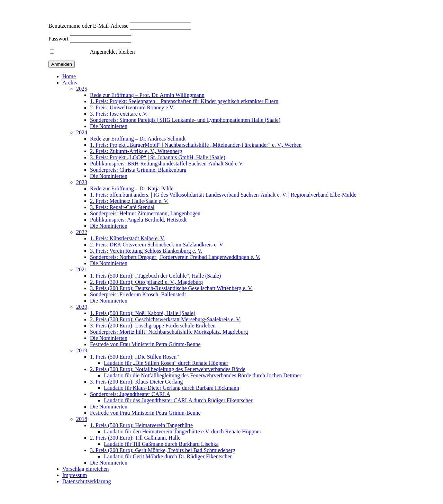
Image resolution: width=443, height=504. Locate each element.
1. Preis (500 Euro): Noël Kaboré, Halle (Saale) (143, 313)
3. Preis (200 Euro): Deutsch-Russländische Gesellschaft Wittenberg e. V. (171, 288)
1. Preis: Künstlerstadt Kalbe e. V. (127, 238)
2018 (82, 419)
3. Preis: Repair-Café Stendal (122, 207)
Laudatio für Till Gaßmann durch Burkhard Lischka (161, 444)
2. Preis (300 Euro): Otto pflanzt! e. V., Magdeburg (146, 282)
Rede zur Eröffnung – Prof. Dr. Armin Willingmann (147, 95)
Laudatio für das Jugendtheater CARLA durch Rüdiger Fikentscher (178, 400)
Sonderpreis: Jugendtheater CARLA (130, 394)
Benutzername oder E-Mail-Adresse (88, 26)
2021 (82, 269)
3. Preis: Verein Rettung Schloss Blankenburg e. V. (146, 251)
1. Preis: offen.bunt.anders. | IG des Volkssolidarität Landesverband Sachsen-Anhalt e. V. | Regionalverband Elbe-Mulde (223, 195)
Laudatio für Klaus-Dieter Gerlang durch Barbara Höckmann (171, 388)
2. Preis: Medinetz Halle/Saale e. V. (129, 201)
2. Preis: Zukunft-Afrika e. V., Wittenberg (136, 151)
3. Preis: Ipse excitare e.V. (119, 114)
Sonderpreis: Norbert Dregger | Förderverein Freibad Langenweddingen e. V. (175, 257)
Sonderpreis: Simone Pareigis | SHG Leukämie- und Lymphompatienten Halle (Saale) (185, 120)
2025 (82, 89)
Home (69, 76)
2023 (82, 182)
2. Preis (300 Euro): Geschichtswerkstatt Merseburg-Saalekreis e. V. (165, 319)
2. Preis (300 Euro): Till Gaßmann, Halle (135, 438)
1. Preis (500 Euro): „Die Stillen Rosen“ (134, 357)
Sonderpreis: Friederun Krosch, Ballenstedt (138, 294)
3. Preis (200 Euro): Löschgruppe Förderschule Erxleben (153, 326)
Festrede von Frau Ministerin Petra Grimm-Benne (145, 344)
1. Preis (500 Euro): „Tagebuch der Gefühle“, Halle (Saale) (155, 276)
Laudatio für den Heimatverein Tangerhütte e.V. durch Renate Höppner (183, 431)
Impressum (75, 475)
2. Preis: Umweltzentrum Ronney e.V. (132, 107)
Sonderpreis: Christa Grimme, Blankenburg (138, 170)
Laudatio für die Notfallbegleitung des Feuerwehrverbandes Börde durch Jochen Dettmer (203, 375)
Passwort (58, 39)
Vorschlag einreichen (85, 469)
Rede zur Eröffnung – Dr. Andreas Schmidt (138, 139)
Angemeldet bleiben (92, 52)
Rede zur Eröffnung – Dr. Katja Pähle (132, 188)
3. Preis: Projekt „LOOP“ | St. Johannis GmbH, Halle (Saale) (158, 157)
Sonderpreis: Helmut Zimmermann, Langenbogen (145, 213)
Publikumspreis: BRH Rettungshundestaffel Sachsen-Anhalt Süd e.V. (167, 164)
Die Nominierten (109, 126)
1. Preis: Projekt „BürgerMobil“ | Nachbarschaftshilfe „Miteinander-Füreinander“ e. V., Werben (196, 145)
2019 (82, 350)
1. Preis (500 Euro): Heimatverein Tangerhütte (141, 425)
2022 (82, 232)
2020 (82, 307)
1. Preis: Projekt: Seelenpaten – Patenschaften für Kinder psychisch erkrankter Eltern (184, 101)
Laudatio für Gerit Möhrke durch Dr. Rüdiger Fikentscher (168, 456)
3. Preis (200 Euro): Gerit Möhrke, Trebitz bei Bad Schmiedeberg (163, 450)
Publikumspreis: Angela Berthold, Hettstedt (138, 220)
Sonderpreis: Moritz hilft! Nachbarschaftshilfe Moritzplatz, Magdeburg (169, 332)
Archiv (70, 83)
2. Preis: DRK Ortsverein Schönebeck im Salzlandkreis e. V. (157, 245)
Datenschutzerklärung (87, 481)
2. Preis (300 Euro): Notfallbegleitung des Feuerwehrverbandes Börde (168, 369)
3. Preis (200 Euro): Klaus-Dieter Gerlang (136, 382)
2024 (82, 132)
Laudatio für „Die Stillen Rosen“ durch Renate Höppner (166, 363)
